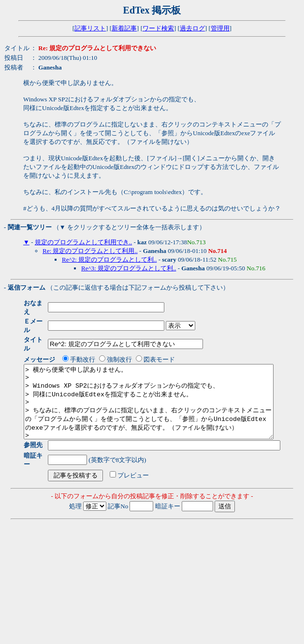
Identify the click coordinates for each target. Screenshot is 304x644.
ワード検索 (158, 28)
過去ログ (192, 28)
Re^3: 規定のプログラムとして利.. (129, 268)
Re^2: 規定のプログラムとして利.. (109, 259)
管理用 (220, 28)
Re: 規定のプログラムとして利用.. (90, 251)
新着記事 (124, 28)
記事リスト (90, 28)
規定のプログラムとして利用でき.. (84, 242)
